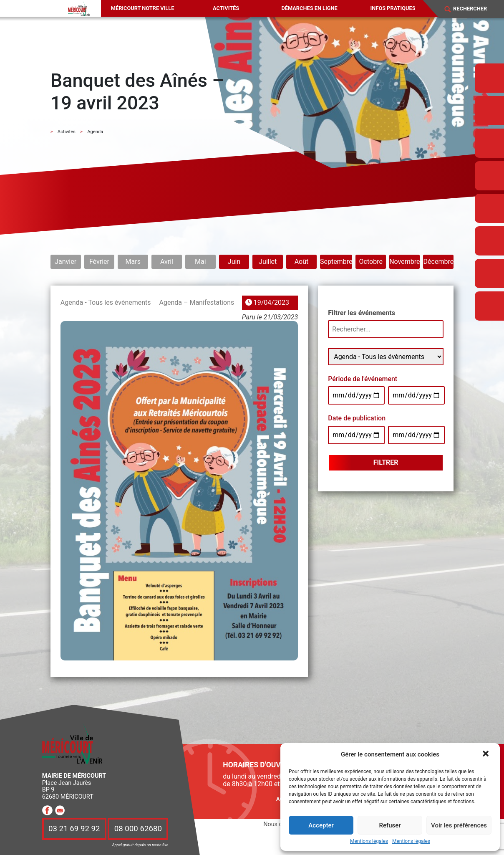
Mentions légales (369, 841)
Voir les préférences (459, 825)
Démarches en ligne (309, 8)
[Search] (475, 9)
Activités (226, 8)
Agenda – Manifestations (197, 302)
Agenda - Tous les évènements (106, 302)
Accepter (321, 825)
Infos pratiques (393, 8)
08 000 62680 (138, 829)
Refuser (390, 825)
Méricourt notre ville (143, 8)
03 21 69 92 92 (74, 829)
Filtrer (386, 462)
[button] (486, 754)
